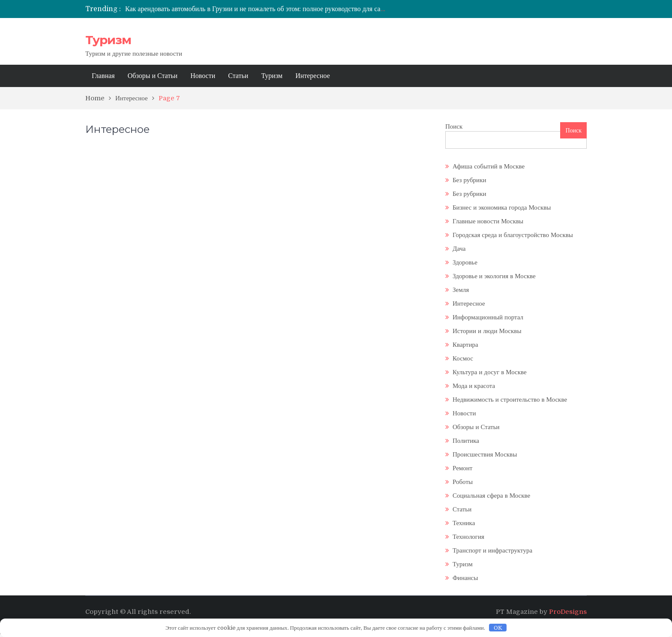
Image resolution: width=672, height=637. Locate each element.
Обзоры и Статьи (153, 76)
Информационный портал (488, 317)
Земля (461, 290)
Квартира (465, 345)
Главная (103, 76)
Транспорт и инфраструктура (492, 550)
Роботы (463, 482)
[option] (257, 9)
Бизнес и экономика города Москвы (502, 207)
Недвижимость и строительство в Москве (510, 400)
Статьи (238, 76)
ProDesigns (568, 612)
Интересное (313, 76)
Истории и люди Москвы (487, 331)
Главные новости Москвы (488, 221)
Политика (466, 441)
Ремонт (462, 468)
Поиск (454, 126)
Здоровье (465, 262)
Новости (203, 76)
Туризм (108, 40)
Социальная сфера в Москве (491, 496)
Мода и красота (474, 386)
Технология (468, 537)
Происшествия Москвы (485, 454)
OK (498, 628)
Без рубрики (469, 180)
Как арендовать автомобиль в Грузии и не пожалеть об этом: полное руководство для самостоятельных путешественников (303, 9)
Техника (464, 523)
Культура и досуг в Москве (490, 372)
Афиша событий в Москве (489, 166)
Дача (459, 249)
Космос (463, 358)
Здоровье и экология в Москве (494, 276)
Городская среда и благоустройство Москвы (513, 235)
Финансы (465, 578)
